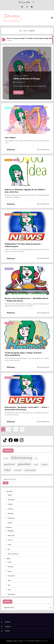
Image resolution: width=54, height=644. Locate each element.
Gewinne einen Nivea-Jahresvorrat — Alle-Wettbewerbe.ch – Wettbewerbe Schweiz (26, 300)
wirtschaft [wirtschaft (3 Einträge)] (18, 470)
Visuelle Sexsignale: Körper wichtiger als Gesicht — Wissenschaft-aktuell (24, 354)
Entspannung (11, 518)
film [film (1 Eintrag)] (36, 458)
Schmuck (10, 540)
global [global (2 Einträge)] (36, 464)
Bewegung (11, 513)
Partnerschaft (9, 323)
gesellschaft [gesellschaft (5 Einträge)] (9, 464)
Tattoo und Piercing (13, 554)
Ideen (9, 580)
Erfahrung (10, 567)
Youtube (7, 631)
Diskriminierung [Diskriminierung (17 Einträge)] (22, 458)
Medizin (16, 160)
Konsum (10, 571)
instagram (8, 626)
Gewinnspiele (9, 269)
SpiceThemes (45, 641)
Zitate (9, 590)
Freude (10, 562)
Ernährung (8, 214)
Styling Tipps (11, 535)
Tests (9, 585)
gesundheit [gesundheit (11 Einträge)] (24, 464)
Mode (9, 545)
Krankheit (10, 504)
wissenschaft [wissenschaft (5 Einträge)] (30, 470)
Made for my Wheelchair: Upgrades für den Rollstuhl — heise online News (25, 191)
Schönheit (9, 527)
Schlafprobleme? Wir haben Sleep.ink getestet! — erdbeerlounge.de (23, 245)
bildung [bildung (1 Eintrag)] (6, 458)
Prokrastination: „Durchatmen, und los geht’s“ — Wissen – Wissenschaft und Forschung (27, 408)
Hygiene (10, 522)
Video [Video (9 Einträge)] (7, 470)
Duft (9, 549)
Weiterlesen (18, 92)
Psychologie (19, 76)
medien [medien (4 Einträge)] (45, 464)
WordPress (25, 641)
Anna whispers (10, 138)
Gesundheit (9, 160)
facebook (8, 622)
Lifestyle (15, 76)
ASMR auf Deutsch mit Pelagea (27, 79)
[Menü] (52, 18)
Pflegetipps (11, 531)
